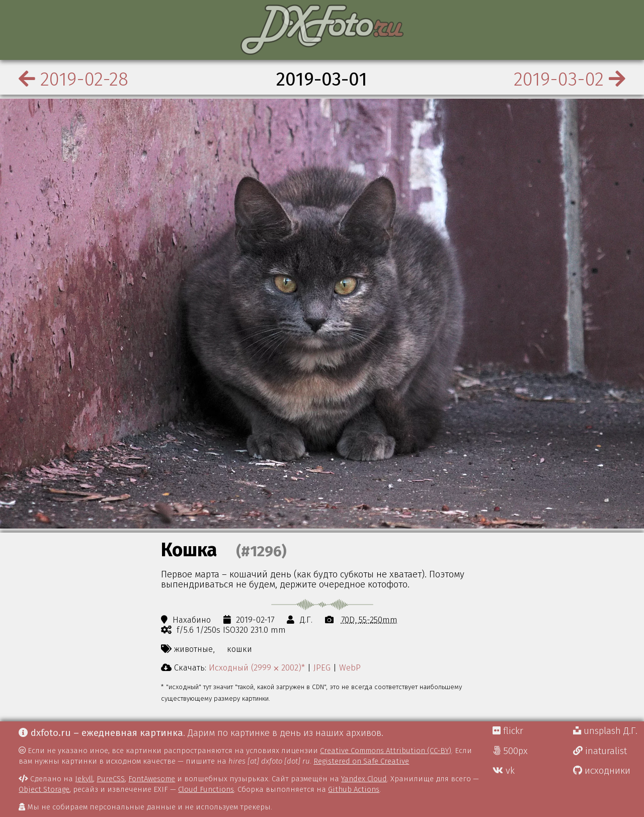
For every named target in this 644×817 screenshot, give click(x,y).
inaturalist (600, 751)
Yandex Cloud (364, 779)
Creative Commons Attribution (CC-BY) (386, 751)
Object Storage (44, 789)
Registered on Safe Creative (361, 761)
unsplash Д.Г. (605, 731)
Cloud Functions (206, 789)
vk (504, 771)
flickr (508, 731)
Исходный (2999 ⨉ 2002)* (257, 667)
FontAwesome (152, 779)
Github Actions (354, 789)
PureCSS (111, 779)
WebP (350, 667)
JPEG (322, 667)
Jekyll (84, 779)
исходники (602, 771)
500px (510, 751)
